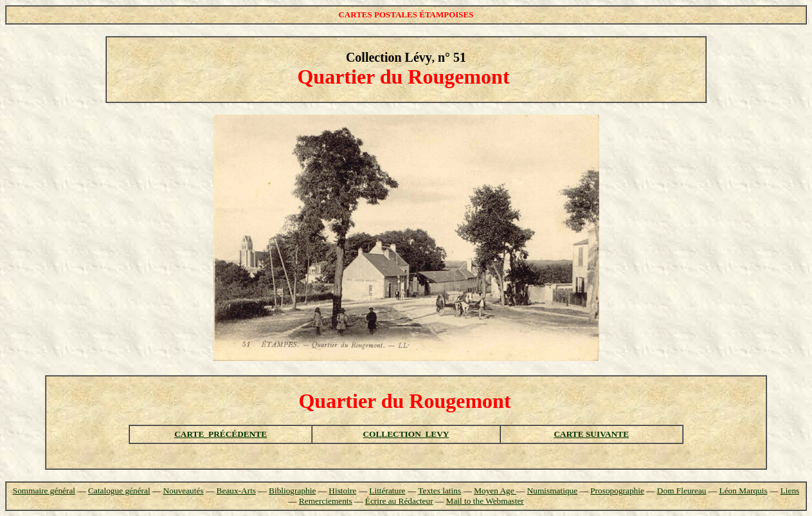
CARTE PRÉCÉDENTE (221, 434)
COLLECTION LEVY (406, 434)
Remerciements (326, 501)
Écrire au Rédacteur (399, 501)
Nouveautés (184, 491)
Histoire (342, 491)
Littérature (387, 491)
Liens (790, 491)
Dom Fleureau (682, 491)
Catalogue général (119, 491)
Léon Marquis (743, 491)
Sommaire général (44, 491)
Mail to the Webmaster (485, 501)
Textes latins (439, 491)
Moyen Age (495, 491)
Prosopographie (617, 491)
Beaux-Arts (236, 491)
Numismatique (552, 491)
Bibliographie (292, 491)
